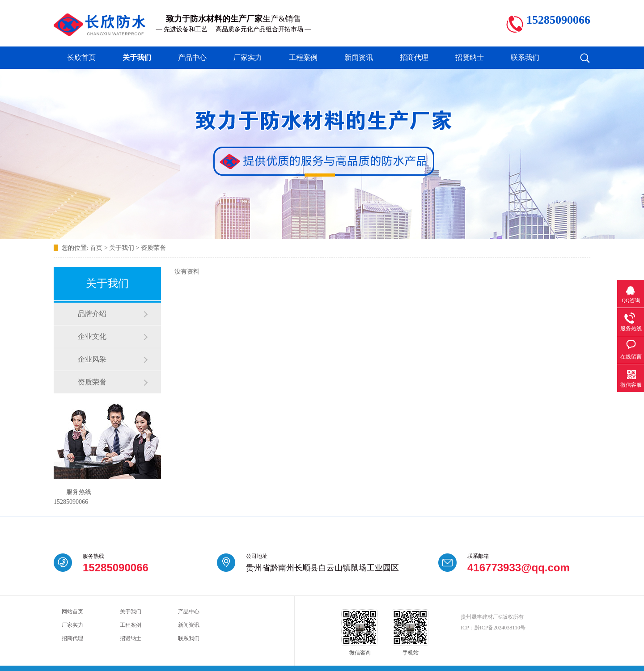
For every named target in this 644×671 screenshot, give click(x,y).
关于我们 (137, 57)
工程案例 (303, 57)
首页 (96, 248)
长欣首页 (81, 57)
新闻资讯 (359, 57)
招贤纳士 (470, 57)
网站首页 (72, 612)
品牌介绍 (92, 314)
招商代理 (414, 57)
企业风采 (92, 359)
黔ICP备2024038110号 (500, 628)
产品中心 (192, 57)
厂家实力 (248, 57)
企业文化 (92, 336)
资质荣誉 (153, 248)
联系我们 (525, 57)
